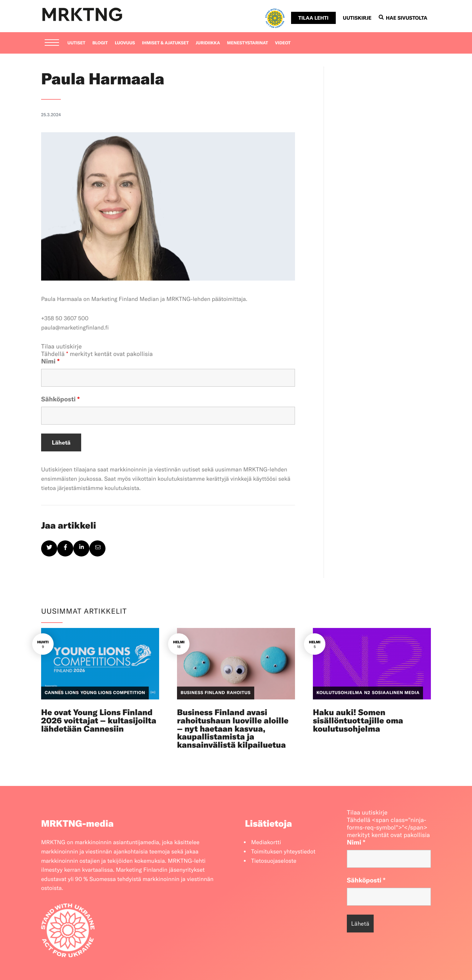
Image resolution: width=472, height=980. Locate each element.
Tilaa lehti (313, 18)
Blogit (100, 43)
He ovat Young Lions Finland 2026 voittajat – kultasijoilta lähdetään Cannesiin (99, 720)
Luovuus (125, 43)
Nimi (50, 361)
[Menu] (52, 43)
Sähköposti (60, 399)
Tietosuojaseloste (274, 861)
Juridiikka (208, 43)
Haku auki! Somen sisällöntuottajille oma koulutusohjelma (358, 720)
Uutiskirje (357, 18)
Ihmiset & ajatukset (165, 43)
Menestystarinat (248, 43)
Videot (283, 43)
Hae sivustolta (403, 18)
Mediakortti (266, 842)
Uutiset (77, 43)
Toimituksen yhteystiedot (283, 852)
